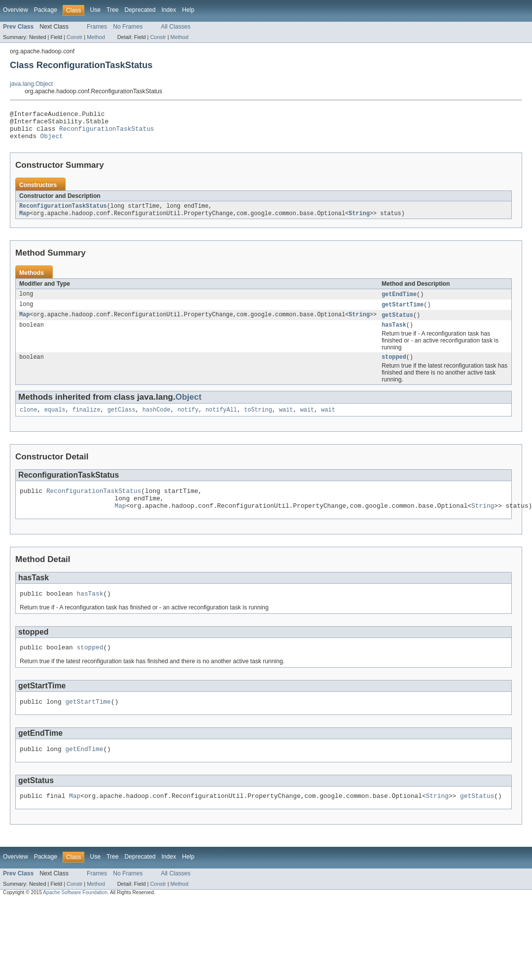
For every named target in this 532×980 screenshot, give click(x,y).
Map (24, 221)
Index (169, 10)
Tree (113, 10)
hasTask (394, 335)
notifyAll (221, 421)
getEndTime (399, 302)
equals (55, 421)
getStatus (397, 324)
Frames (97, 27)
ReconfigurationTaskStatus (106, 133)
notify (188, 421)
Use (95, 10)
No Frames (128, 27)
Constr (74, 37)
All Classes (176, 27)
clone (29, 421)
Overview (16, 10)
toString (258, 421)
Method (96, 37)
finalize (87, 421)
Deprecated (140, 10)
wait (286, 421)
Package (46, 10)
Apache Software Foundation (75, 916)
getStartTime (403, 313)
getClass (122, 421)
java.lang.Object (31, 84)
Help (188, 10)
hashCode (157, 421)
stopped (394, 368)
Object (52, 142)
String (359, 221)
